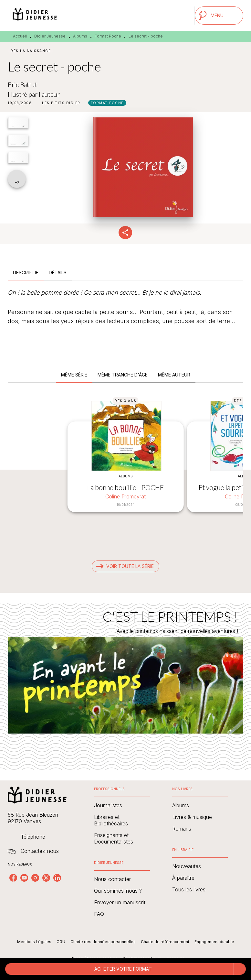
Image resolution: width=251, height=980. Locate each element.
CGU (61, 942)
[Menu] (219, 16)
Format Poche (108, 36)
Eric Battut (22, 84)
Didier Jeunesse (50, 36)
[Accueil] (35, 15)
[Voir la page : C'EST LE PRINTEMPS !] (125, 679)
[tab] (26, 273)
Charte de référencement (165, 942)
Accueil (20, 36)
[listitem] (13, 878)
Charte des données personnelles (103, 942)
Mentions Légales (34, 942)
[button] (61, 103)
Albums (80, 36)
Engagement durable (214, 942)
